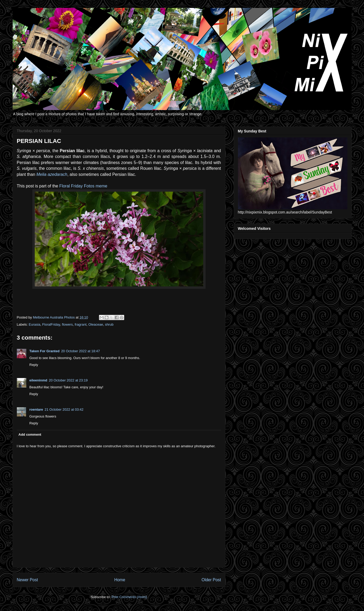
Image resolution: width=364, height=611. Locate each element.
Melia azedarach (52, 174)
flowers (67, 324)
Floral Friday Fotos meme (83, 186)
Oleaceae (96, 324)
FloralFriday (51, 324)
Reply (34, 365)
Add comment (30, 434)
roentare (36, 409)
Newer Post (28, 580)
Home (120, 580)
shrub (109, 324)
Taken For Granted (45, 351)
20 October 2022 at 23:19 (68, 380)
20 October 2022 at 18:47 (80, 351)
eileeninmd (38, 380)
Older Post (211, 580)
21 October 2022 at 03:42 (64, 409)
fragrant (81, 324)
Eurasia (34, 324)
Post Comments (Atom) (129, 597)
